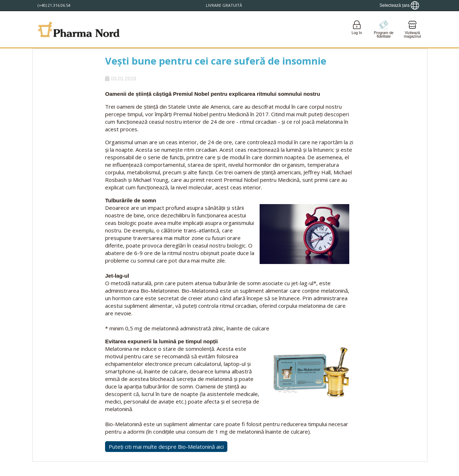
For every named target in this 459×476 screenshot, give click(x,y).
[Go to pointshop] (384, 29)
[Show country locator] (399, 5)
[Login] (357, 29)
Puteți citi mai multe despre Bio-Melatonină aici (166, 447)
